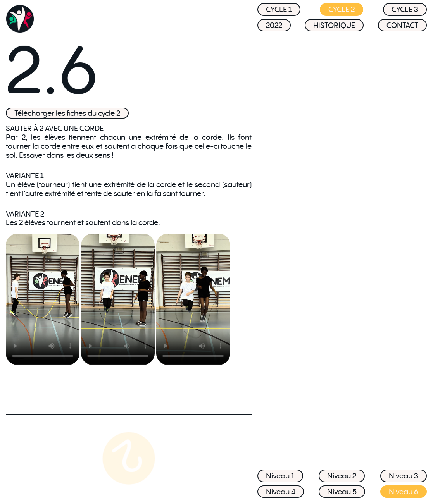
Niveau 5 (342, 492)
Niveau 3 (404, 476)
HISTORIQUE (334, 27)
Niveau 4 (281, 492)
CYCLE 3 (405, 11)
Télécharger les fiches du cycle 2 (67, 113)
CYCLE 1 (279, 11)
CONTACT (402, 27)
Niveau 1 (280, 476)
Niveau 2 (342, 476)
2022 (274, 27)
